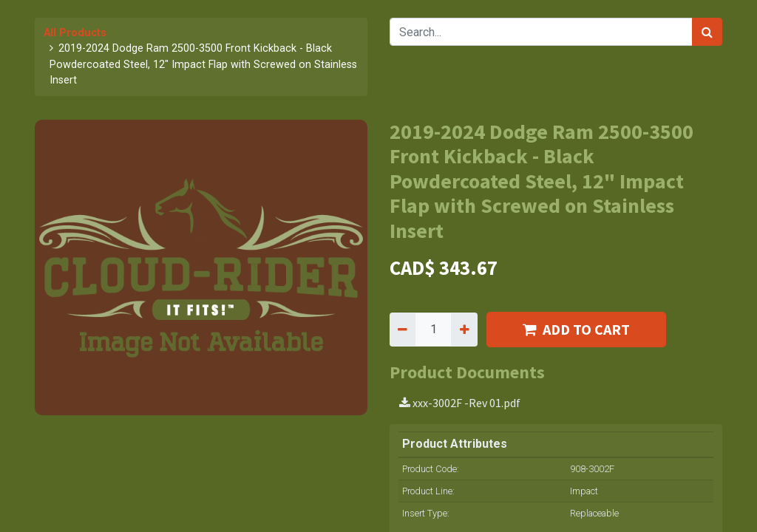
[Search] (707, 32)
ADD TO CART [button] (576, 329)
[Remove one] (403, 330)
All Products (75, 33)
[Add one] (464, 330)
